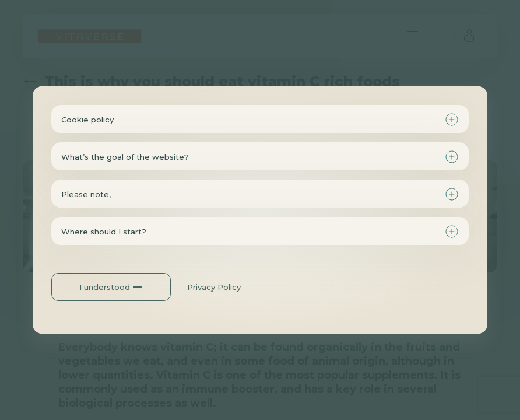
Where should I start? (104, 232)
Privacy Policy (214, 287)
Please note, (86, 194)
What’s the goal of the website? (125, 157)
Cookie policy (87, 120)
